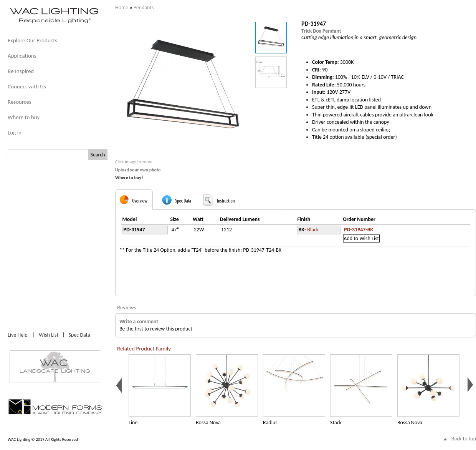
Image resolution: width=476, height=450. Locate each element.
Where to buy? (129, 178)
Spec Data (79, 335)
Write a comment (139, 321)
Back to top (464, 439)
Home (122, 7)
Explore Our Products (32, 40)
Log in (15, 133)
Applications (22, 56)
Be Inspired (21, 71)
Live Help (18, 335)
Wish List (49, 335)
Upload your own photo (138, 170)
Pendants (144, 7)
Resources (20, 102)
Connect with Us (27, 86)
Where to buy (24, 117)
